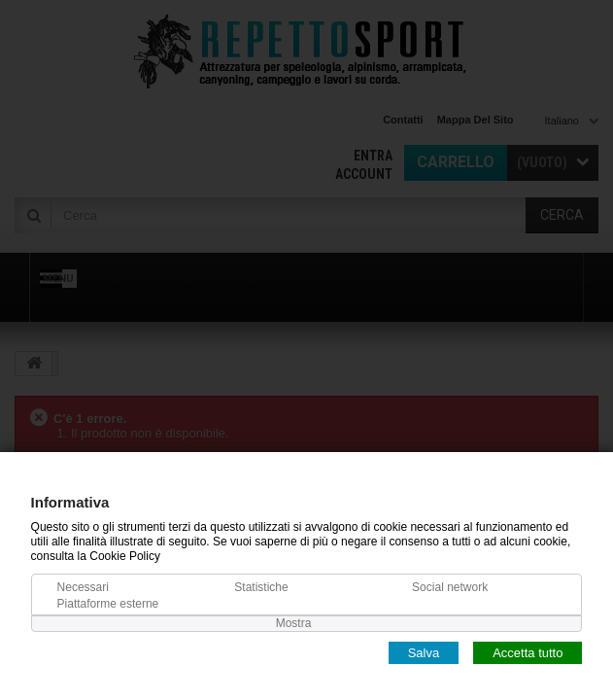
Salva (424, 652)
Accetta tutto (528, 652)
